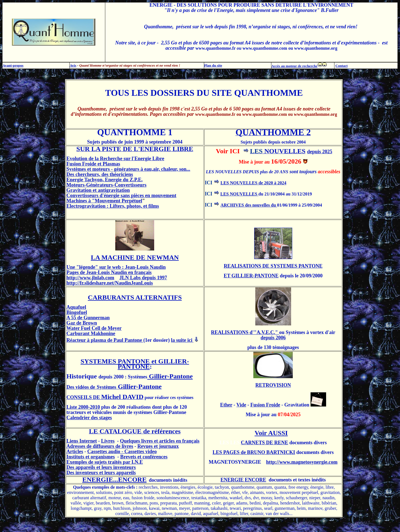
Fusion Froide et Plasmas (93, 164)
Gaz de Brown (82, 323)
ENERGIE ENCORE (243, 480)
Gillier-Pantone (170, 376)
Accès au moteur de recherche (294, 66)
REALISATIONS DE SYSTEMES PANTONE (273, 266)
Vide (241, 405)
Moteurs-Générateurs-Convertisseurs (106, 185)
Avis (73, 65)
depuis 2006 (273, 338)
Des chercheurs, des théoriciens (100, 174)
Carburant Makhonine (91, 333)
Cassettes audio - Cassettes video (122, 451)
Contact (342, 66)
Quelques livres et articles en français (160, 441)
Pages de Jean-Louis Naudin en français (109, 272)
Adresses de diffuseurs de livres (100, 446)
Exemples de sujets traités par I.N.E (105, 462)
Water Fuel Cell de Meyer (94, 328)
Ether (226, 405)
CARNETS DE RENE (264, 443)
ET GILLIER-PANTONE (251, 276)
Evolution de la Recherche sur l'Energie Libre (115, 159)
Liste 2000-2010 (83, 407)
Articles (75, 451)
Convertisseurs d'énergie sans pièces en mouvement (121, 195)
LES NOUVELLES (239, 194)
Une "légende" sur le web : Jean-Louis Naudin (116, 267)
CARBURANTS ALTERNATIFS (135, 297)
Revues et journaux (158, 446)
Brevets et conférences (144, 457)
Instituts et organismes (91, 457)
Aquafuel (76, 307)
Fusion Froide (265, 405)
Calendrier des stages (89, 418)
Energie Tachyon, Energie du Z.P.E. (104, 180)
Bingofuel (77, 312)
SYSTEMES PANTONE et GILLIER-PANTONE (135, 364)
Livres (108, 441)
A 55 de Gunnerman (88, 318)
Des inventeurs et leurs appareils (101, 473)
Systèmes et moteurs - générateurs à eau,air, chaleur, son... (128, 169)
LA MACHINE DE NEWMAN (135, 257)
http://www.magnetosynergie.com (302, 462)
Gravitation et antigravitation (98, 190)
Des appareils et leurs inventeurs (101, 467)
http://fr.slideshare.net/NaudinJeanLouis (110, 283)
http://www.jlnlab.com (90, 278)
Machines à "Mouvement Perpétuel (104, 201)
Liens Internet (82, 441)
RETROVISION (273, 385)
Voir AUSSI (271, 433)
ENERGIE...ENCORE (114, 480)
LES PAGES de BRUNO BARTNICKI (254, 452)
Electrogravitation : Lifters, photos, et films (113, 206)
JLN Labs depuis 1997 (143, 278)
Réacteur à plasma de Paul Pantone (105, 340)
